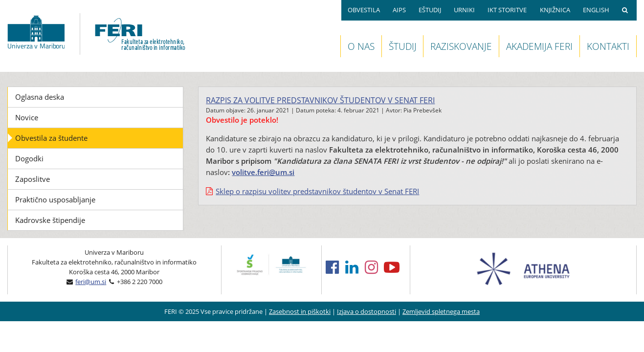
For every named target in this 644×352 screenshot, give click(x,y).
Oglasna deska (40, 97)
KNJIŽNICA (555, 10)
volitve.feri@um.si (263, 172)
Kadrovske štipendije (50, 220)
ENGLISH (596, 10)
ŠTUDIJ (403, 46)
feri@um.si (91, 282)
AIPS (399, 10)
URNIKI (464, 10)
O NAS (361, 46)
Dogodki (29, 158)
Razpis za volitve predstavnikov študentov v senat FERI (320, 100)
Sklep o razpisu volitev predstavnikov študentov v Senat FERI (317, 191)
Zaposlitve (33, 179)
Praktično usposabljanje (55, 199)
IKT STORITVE (507, 10)
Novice (27, 117)
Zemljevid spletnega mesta (441, 311)
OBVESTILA (364, 10)
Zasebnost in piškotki (300, 311)
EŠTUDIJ (430, 10)
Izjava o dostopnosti (366, 311)
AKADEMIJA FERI (539, 46)
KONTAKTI (608, 46)
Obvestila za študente (51, 138)
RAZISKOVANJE (461, 46)
